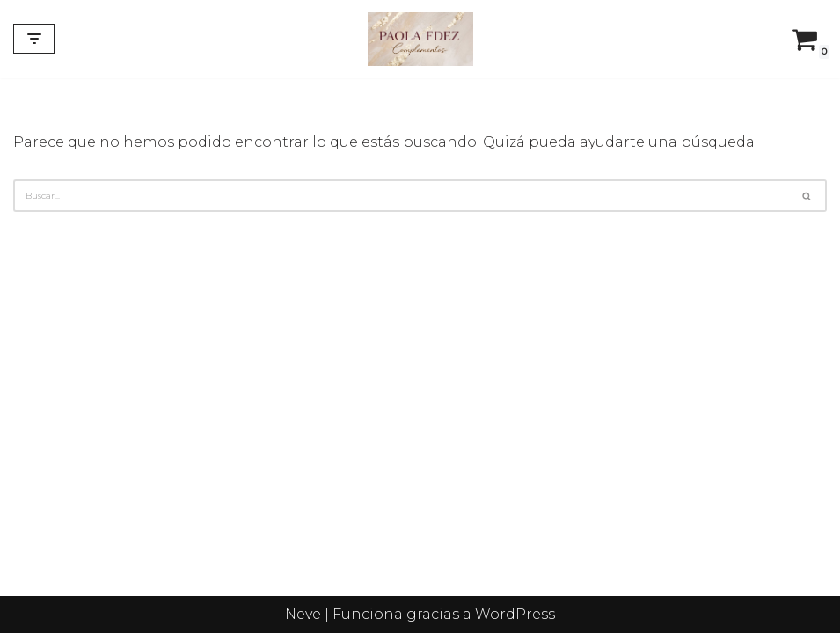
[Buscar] (400, 196)
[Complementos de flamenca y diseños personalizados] (420, 39)
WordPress (515, 614)
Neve (303, 614)
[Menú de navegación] (34, 39)
